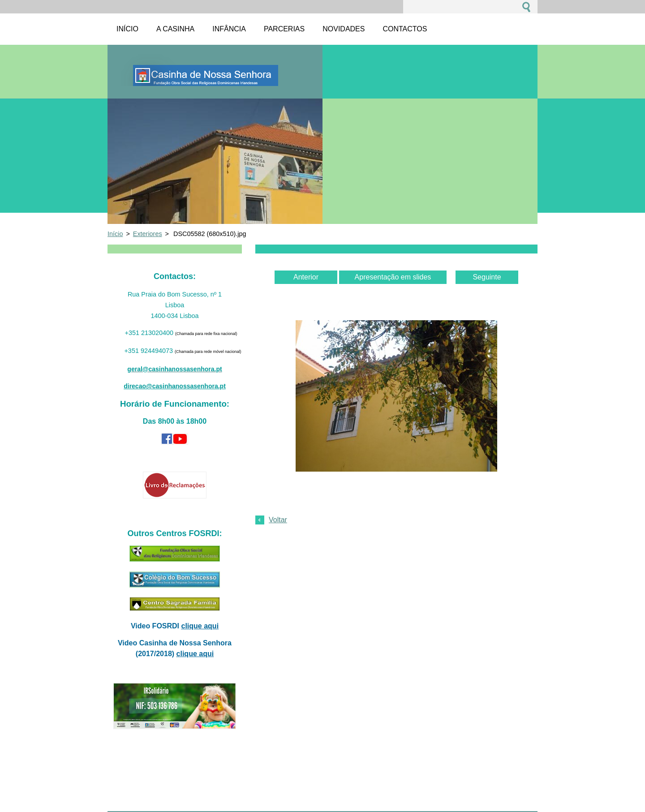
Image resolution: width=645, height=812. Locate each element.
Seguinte (487, 277)
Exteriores (148, 234)
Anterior (306, 277)
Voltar (278, 520)
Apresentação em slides (393, 277)
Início (115, 234)
